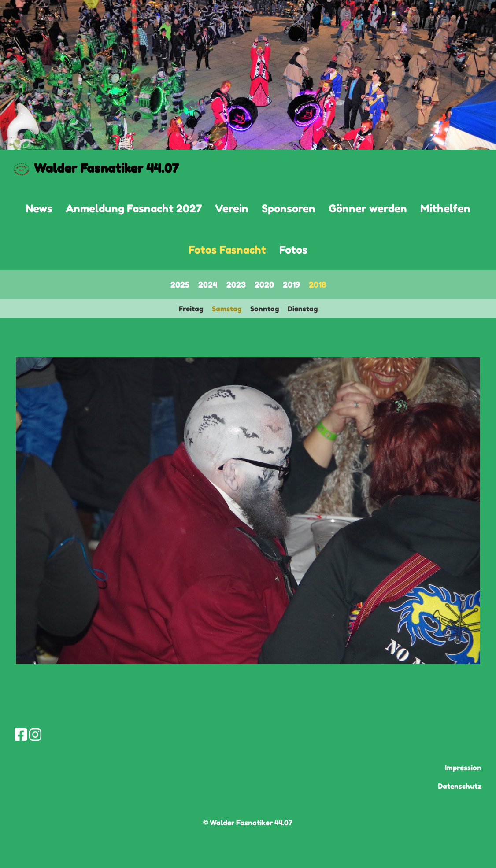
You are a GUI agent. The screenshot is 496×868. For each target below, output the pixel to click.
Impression (463, 768)
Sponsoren (289, 209)
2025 (180, 284)
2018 (317, 284)
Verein (232, 209)
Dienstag (303, 309)
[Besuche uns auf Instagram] (35, 735)
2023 (236, 284)
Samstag (227, 309)
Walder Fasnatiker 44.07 (106, 168)
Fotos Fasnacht (227, 250)
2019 (291, 284)
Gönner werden (368, 209)
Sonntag (265, 309)
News (39, 209)
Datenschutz (460, 786)
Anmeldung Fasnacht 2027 (134, 209)
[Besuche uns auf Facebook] (21, 735)
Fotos (293, 250)
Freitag (191, 309)
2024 (208, 284)
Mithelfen (445, 209)
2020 (264, 284)
